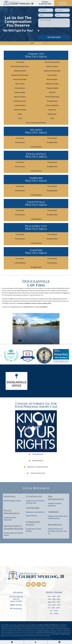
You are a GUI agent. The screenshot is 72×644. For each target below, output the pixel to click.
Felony (20, 114)
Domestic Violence (20, 110)
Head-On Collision (52, 66)
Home (32, 43)
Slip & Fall (52, 92)
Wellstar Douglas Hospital (12, 501)
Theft (52, 118)
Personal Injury (20, 88)
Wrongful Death (52, 101)
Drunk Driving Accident (52, 62)
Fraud (20, 118)
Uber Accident (20, 84)
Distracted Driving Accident (20, 66)
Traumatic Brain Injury (52, 97)
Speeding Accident (20, 71)
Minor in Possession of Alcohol (36, 123)
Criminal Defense (20, 105)
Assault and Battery (52, 105)
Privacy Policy (49, 639)
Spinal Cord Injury (20, 97)
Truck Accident (52, 75)
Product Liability (20, 92)
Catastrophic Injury (20, 101)
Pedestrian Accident (52, 84)
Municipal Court (31, 503)
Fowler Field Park (31, 516)
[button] (1, 356)
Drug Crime (52, 110)
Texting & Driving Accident (20, 75)
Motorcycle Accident (20, 79)
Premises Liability (52, 88)
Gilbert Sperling (28, 639)
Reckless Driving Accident (52, 71)
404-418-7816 (45, 4)
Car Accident (20, 62)
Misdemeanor (52, 114)
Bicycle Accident (52, 79)
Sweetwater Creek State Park (35, 512)
